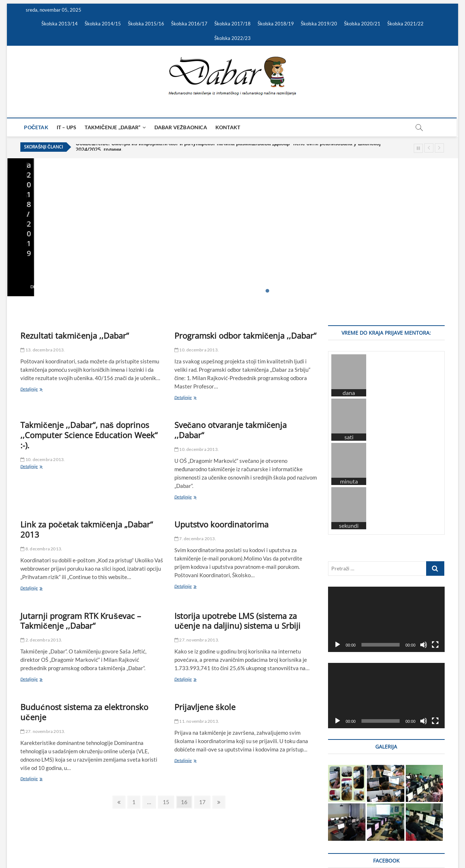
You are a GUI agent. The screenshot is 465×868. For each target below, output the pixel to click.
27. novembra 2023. (263, 276)
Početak (36, 127)
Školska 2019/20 (319, 24)
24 (393, 291)
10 (316, 291)
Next (439, 148)
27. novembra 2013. (197, 640)
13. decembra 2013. (43, 350)
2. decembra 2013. (41, 640)
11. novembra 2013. (197, 721)
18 (360, 291)
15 (344, 291)
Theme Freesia (76, 844)
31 (431, 291)
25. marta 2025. (146, 276)
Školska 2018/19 (276, 24)
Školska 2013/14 (60, 24)
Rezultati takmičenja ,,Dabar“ (74, 335)
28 (415, 291)
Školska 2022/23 (232, 38)
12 (327, 291)
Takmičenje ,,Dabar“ (113, 127)
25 (398, 291)
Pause (418, 148)
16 (349, 291)
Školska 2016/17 (189, 24)
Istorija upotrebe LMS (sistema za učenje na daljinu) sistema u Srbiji (237, 621)
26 (404, 291)
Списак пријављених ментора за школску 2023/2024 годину (388, 256)
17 (355, 291)
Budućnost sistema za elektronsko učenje (84, 712)
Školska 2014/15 (103, 24)
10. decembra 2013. (197, 350)
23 (387, 291)
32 (436, 291)
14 (338, 291)
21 (376, 291)
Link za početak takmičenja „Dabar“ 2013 (86, 529)
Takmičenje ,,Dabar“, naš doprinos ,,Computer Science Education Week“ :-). (89, 435)
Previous (429, 148)
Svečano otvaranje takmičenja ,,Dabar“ (231, 430)
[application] (386, 476)
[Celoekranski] (435, 501)
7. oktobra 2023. (373, 276)
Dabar (27, 844)
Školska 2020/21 (362, 24)
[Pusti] (337, 501)
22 (382, 291)
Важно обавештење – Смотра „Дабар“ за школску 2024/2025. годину (174, 256)
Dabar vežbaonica (181, 127)
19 (365, 291)
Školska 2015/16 (146, 24)
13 (333, 291)
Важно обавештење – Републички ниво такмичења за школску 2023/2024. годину (288, 251)
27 (409, 291)
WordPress (103, 844)
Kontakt (228, 127)
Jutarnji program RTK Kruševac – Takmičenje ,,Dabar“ (80, 621)
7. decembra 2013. (195, 539)
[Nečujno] (424, 501)
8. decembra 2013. (41, 549)
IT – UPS (67, 127)
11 (322, 291)
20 (371, 291)
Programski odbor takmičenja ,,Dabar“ (245, 335)
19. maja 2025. (32, 276)
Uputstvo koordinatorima (221, 524)
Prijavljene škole (205, 707)
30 (425, 291)
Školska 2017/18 (232, 24)
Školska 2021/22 (405, 24)
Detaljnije (29, 287)
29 (420, 291)
